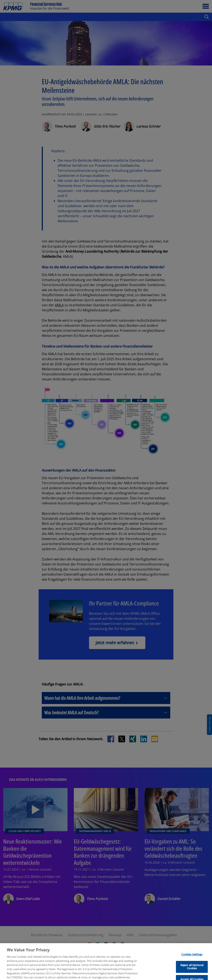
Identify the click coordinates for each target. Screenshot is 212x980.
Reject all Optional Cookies (192, 973)
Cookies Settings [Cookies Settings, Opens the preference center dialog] (192, 961)
